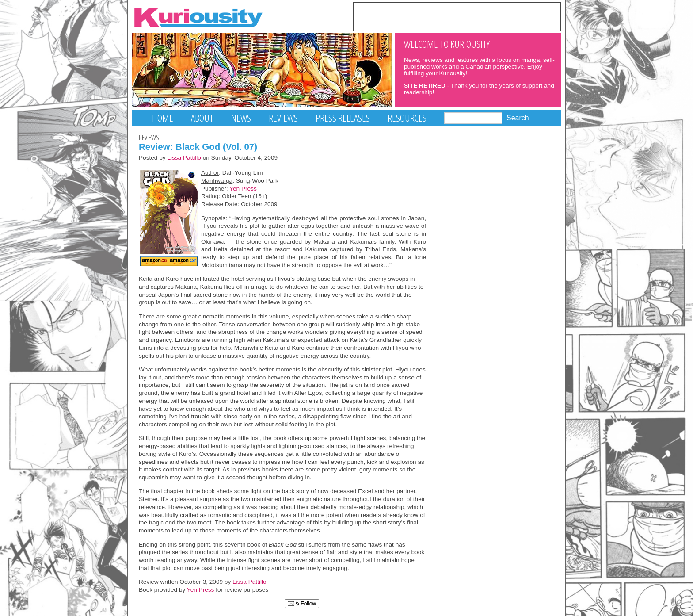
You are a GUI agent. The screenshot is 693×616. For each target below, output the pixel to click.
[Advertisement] (457, 16)
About (202, 118)
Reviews (283, 118)
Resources (407, 118)
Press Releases (343, 118)
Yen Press (243, 189)
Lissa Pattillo (184, 158)
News (241, 118)
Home (163, 118)
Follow (302, 604)
